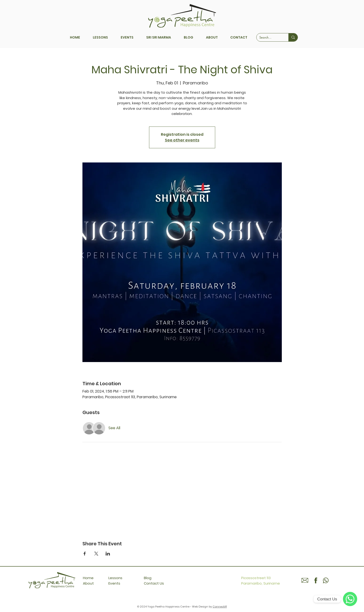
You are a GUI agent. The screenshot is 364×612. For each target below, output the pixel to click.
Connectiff (220, 607)
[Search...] (269, 37)
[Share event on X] (96, 554)
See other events (182, 140)
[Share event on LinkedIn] (108, 554)
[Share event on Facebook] (85, 554)
